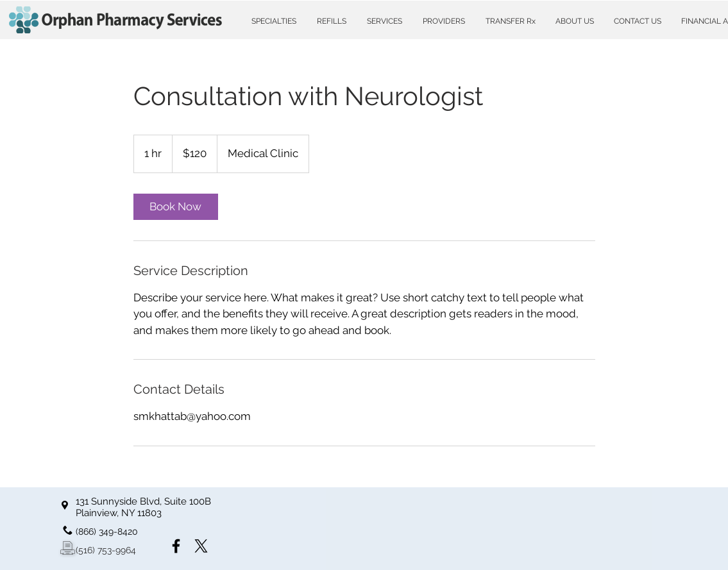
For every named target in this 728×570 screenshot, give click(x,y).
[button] (274, 21)
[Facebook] (176, 546)
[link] (176, 207)
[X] (201, 546)
